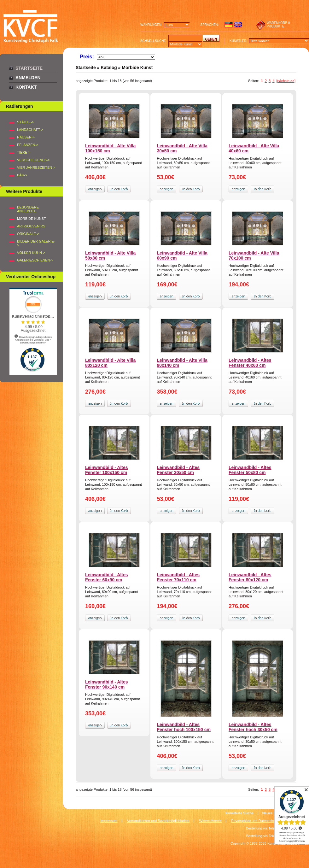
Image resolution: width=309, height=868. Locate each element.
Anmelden (28, 78)
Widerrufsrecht (211, 821)
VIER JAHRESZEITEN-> (36, 167)
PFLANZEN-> (28, 145)
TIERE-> (24, 152)
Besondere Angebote (28, 209)
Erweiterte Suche (239, 813)
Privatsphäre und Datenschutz (255, 821)
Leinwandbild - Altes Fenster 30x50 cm (178, 470)
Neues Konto (273, 813)
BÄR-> (22, 175)
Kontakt (26, 87)
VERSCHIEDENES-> (33, 160)
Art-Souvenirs (31, 226)
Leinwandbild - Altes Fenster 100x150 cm (107, 470)
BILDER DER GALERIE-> (36, 243)
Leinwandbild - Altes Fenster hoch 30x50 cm (253, 727)
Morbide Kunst (137, 67)
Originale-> (28, 234)
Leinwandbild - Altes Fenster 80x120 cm (250, 577)
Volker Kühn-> (31, 253)
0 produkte (278, 25)
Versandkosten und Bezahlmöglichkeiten (158, 821)
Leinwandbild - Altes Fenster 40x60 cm (250, 363)
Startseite (29, 68)
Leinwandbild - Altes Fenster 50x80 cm (250, 470)
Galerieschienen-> (35, 260)
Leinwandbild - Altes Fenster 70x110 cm (178, 577)
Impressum (109, 821)
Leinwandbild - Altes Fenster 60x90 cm (107, 577)
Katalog (109, 67)
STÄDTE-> (25, 122)
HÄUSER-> (26, 137)
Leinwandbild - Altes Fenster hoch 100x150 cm (184, 727)
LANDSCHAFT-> (30, 130)
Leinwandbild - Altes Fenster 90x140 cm (107, 684)
